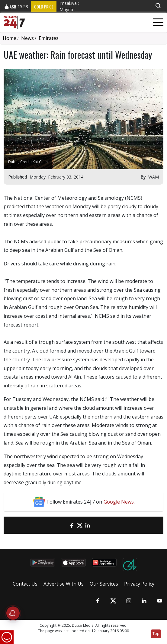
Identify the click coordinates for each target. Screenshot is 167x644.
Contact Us (25, 584)
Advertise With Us (64, 584)
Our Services (104, 584)
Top (156, 634)
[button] (158, 6)
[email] (64, 525)
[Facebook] (72, 525)
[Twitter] (80, 525)
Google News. (119, 502)
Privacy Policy (139, 584)
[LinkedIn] (88, 525)
